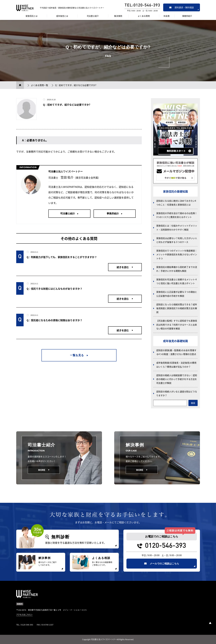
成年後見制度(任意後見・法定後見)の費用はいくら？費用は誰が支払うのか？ (176, 365)
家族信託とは (32, 16)
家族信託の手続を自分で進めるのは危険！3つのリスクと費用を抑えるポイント (177, 215)
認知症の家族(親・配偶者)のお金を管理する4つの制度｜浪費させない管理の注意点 (176, 352)
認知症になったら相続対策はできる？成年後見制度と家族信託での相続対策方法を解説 (177, 308)
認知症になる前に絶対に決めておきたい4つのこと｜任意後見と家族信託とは (176, 203)
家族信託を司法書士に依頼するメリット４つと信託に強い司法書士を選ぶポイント (177, 281)
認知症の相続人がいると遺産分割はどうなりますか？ (177, 393)
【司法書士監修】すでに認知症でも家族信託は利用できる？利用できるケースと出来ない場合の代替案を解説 (177, 324)
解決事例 (118, 16)
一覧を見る (77, 355)
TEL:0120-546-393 (142, 5)
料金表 (167, 16)
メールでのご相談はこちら (162, 564)
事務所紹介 (187, 16)
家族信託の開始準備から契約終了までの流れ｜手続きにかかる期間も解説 (177, 269)
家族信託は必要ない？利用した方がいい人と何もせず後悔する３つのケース (177, 240)
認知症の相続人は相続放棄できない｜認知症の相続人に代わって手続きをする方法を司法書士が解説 (177, 379)
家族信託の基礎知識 (175, 191)
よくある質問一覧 (39, 85)
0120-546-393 (165, 546)
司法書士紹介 (93, 16)
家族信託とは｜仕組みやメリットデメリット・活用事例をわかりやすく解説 (177, 227)
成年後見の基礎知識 (175, 341)
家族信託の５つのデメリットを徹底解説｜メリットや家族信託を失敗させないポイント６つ (177, 254)
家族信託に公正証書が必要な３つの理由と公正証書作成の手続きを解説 (177, 294)
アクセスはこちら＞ (24, 615)
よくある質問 (144, 16)
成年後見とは (62, 16)
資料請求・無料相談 (182, 7)
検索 (193, 403)
